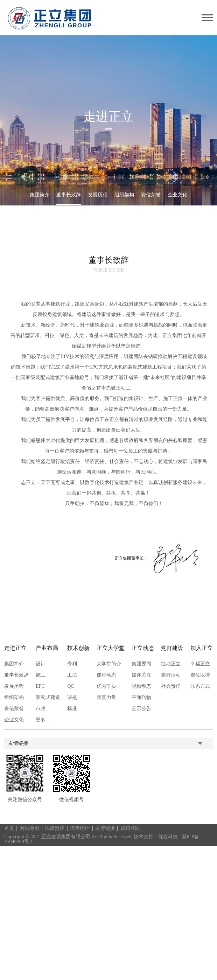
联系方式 (199, 686)
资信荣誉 (151, 195)
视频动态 (140, 686)
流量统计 (80, 828)
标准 (71, 709)
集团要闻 (140, 664)
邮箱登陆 (130, 828)
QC (69, 686)
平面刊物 (140, 698)
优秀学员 (105, 686)
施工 (40, 675)
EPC (40, 686)
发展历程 (98, 195)
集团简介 (40, 195)
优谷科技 (168, 837)
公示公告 (140, 709)
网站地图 (30, 828)
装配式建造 (47, 698)
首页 (9, 828)
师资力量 (105, 698)
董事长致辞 (69, 195)
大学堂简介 (108, 664)
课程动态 (105, 675)
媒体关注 (140, 675)
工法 (71, 675)
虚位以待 (199, 675)
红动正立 (170, 664)
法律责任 (55, 828)
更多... (42, 720)
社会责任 (170, 686)
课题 (71, 698)
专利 (71, 664)
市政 (40, 709)
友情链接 (105, 828)
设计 (40, 664)
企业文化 (177, 195)
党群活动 (170, 675)
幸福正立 (199, 664)
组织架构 (124, 195)
